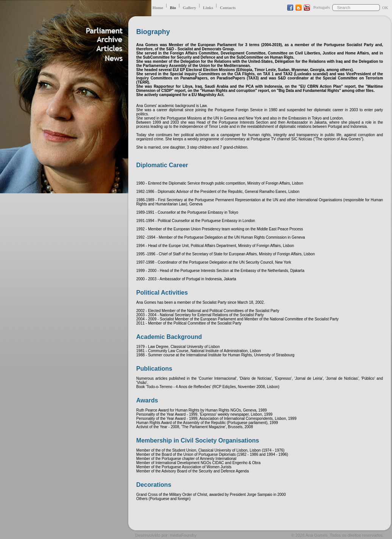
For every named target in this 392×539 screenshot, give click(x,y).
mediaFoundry (183, 535)
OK (385, 8)
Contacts (228, 8)
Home (158, 8)
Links (208, 8)
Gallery (189, 8)
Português (322, 7)
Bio (173, 8)
